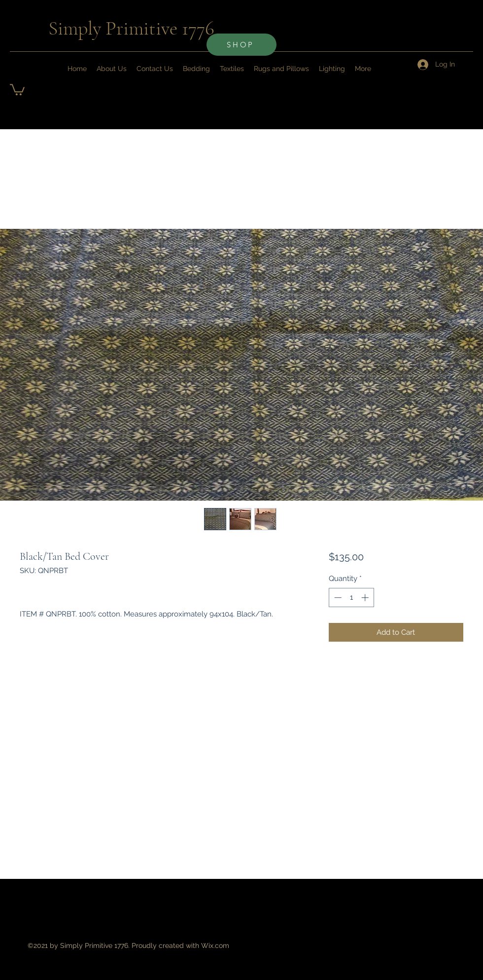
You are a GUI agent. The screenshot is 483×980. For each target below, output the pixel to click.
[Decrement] (337, 598)
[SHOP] (241, 45)
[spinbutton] (351, 598)
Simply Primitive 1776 (131, 28)
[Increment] (366, 598)
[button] (17, 89)
